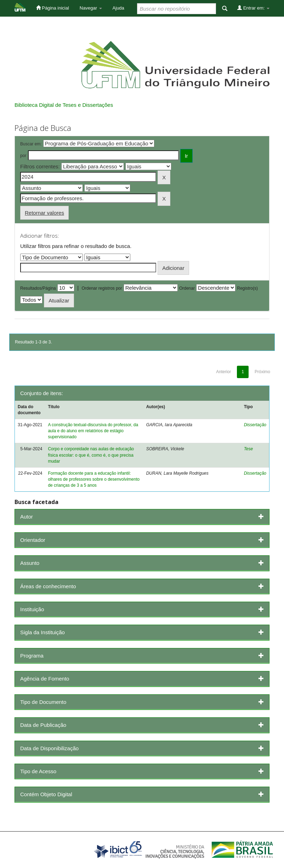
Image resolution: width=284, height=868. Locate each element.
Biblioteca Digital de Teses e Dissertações (64, 105)
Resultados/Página (38, 288)
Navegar (91, 8)
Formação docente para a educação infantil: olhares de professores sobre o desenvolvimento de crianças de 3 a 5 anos (94, 479)
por (23, 156)
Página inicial (53, 8)
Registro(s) (247, 288)
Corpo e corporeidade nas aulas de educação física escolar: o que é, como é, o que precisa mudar (91, 455)
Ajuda (118, 8)
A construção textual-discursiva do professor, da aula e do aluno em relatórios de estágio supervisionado (93, 431)
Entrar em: (253, 8)
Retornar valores (44, 213)
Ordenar (187, 288)
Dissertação (255, 425)
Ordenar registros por (102, 288)
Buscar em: (31, 144)
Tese (249, 449)
